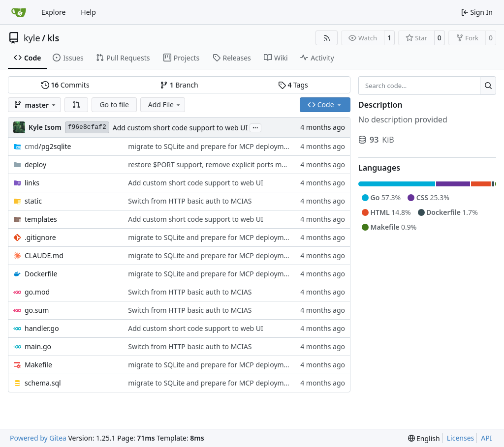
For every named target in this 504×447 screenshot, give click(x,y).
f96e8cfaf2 (87, 127)
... (255, 127)
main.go (38, 346)
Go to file (114, 104)
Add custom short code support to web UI (180, 128)
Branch (179, 85)
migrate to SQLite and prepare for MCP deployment (211, 146)
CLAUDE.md (44, 255)
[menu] (424, 438)
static (33, 201)
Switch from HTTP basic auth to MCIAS (190, 201)
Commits (65, 85)
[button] (76, 105)
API (486, 438)
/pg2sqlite (48, 146)
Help (88, 12)
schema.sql (43, 383)
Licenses (461, 438)
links (32, 183)
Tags (293, 85)
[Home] (19, 12)
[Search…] (488, 86)
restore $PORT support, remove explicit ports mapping (216, 164)
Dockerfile (41, 274)
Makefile (38, 365)
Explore (53, 12)
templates (41, 219)
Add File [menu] (165, 104)
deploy (35, 164)
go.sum (37, 310)
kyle (32, 38)
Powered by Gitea (38, 438)
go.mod (37, 292)
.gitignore (40, 237)
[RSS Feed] (327, 38)
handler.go (42, 328)
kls (53, 38)
